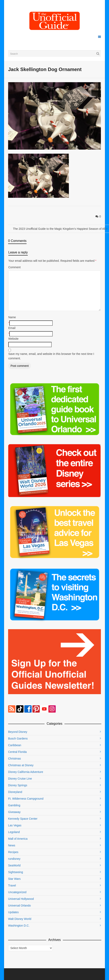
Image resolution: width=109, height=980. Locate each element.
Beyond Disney (18, 732)
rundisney (14, 859)
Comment (14, 267)
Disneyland (15, 792)
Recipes (13, 852)
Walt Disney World (20, 919)
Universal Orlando (19, 906)
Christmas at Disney (21, 765)
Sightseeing (15, 872)
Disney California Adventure (26, 772)
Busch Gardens (18, 738)
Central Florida (17, 752)
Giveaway (14, 812)
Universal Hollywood (21, 899)
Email (12, 328)
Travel (12, 885)
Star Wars (14, 879)
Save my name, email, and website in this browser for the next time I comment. (51, 356)
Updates (13, 912)
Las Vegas (15, 825)
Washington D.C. (19, 926)
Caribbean (15, 745)
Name (12, 317)
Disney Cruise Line (20, 779)
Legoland (14, 832)
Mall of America (18, 839)
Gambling (14, 805)
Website (13, 339)
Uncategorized (17, 892)
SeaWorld (14, 865)
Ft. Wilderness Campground (26, 799)
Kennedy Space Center (23, 819)
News (12, 845)
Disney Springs (18, 785)
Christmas (14, 759)
